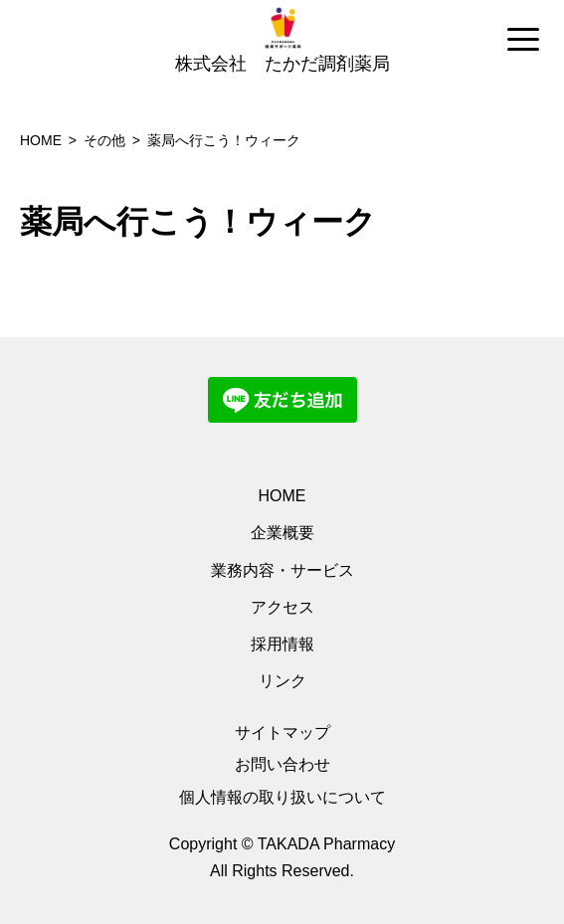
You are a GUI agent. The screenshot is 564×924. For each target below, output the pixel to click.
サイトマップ (282, 733)
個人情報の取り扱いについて (282, 797)
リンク (282, 681)
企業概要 (282, 533)
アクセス (282, 607)
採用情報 (282, 644)
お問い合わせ (282, 764)
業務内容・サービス (282, 570)
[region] (282, 41)
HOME (282, 496)
